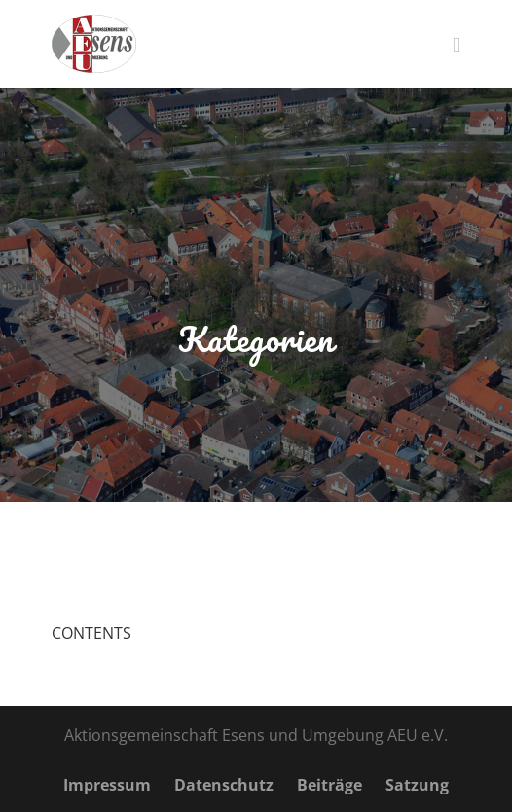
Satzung (417, 785)
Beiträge (329, 785)
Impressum (107, 785)
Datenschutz (224, 785)
